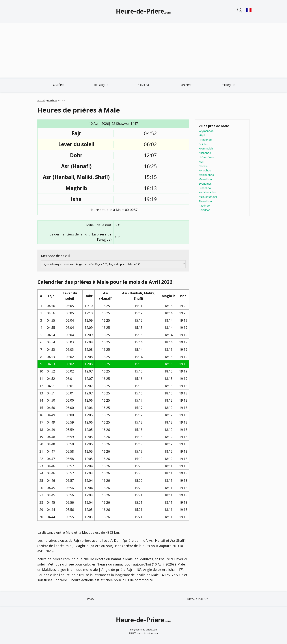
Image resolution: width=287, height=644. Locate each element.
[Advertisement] (143, 51)
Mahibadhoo (206, 175)
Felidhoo (204, 144)
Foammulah (206, 148)
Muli (201, 162)
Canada (144, 85)
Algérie (59, 85)
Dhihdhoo (205, 210)
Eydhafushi (205, 184)
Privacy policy (197, 599)
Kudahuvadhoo (208, 192)
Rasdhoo (204, 205)
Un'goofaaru (206, 157)
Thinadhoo (205, 201)
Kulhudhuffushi (208, 197)
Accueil (41, 100)
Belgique (101, 85)
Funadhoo (205, 188)
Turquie (229, 85)
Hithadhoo (205, 140)
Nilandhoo (205, 153)
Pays (90, 599)
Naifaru (203, 166)
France (186, 85)
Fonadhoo (205, 170)
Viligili (202, 135)
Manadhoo (205, 179)
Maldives (52, 100)
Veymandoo (206, 131)
